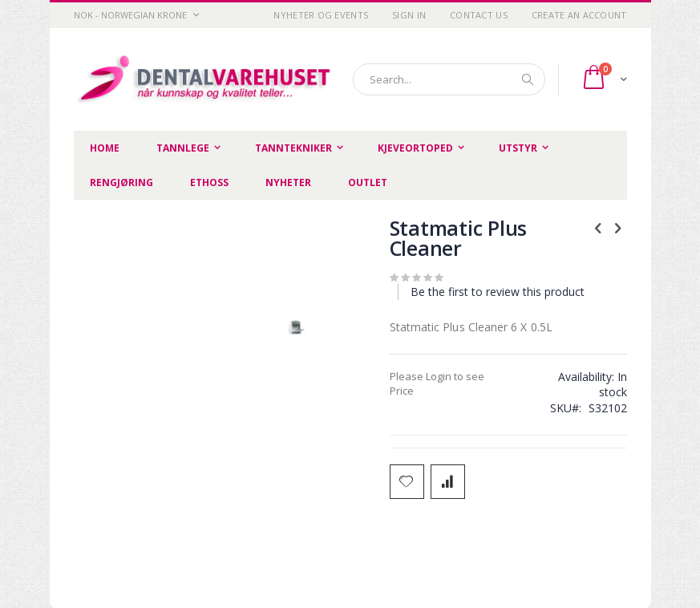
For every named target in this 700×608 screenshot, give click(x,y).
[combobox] (449, 79)
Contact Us (479, 15)
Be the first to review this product (498, 292)
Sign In (409, 15)
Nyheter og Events (321, 15)
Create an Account (579, 15)
